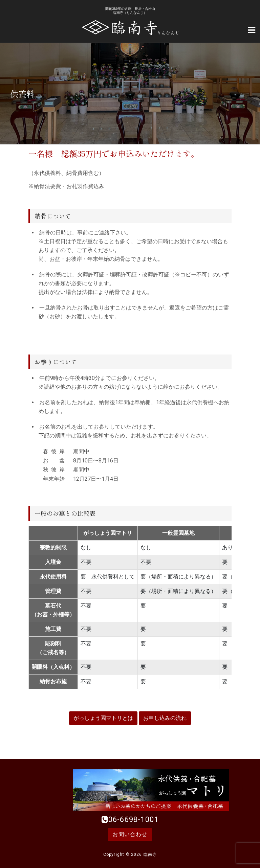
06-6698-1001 (133, 819)
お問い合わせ (130, 834)
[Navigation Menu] (252, 29)
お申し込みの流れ (165, 718)
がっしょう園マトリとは (103, 718)
